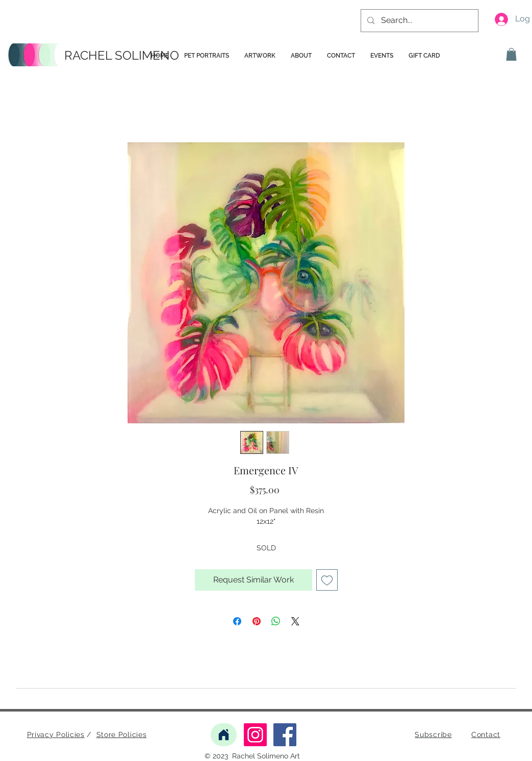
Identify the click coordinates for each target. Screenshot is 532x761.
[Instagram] (255, 735)
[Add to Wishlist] (327, 580)
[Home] (224, 735)
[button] (511, 54)
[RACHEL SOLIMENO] (123, 56)
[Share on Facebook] (237, 621)
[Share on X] (295, 621)
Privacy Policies (56, 734)
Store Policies (122, 734)
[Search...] (419, 21)
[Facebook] (285, 735)
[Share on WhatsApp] (276, 621)
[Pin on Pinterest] (257, 621)
